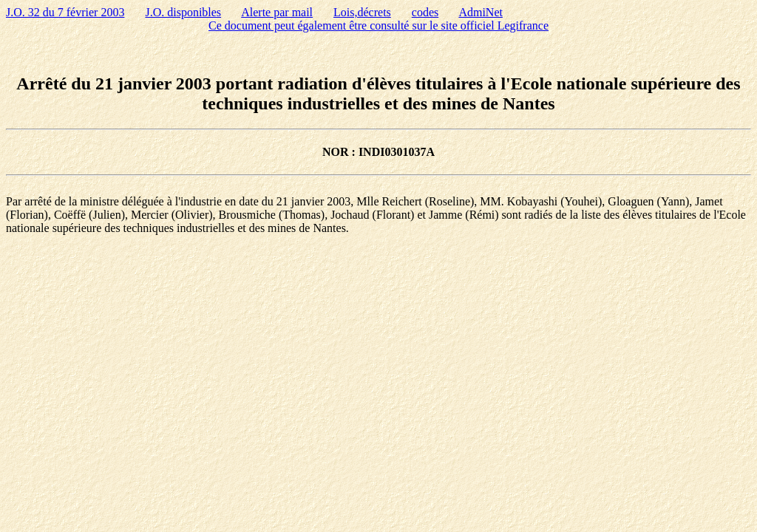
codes (425, 12)
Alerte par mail (277, 12)
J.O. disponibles (183, 12)
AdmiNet (481, 12)
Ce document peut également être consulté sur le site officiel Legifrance (378, 25)
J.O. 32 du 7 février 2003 (65, 12)
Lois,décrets (362, 12)
